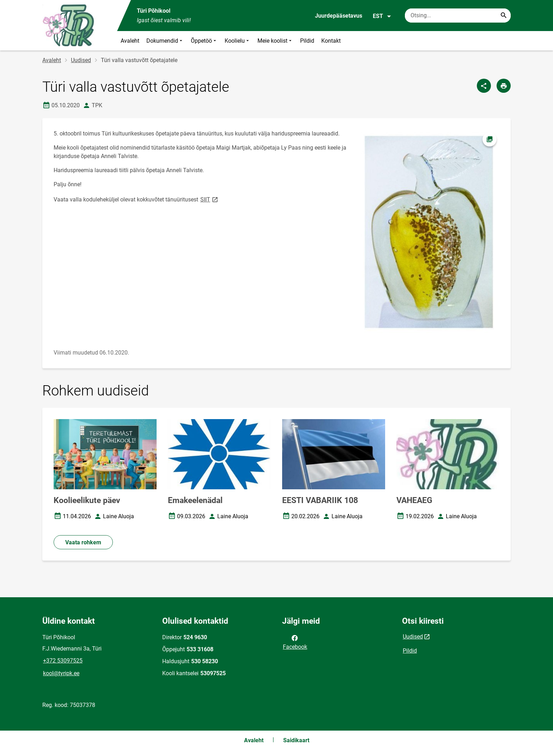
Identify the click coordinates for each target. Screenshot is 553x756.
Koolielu (238, 41)
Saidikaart (296, 740)
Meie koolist (275, 41)
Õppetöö (204, 41)
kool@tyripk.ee (61, 673)
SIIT (210, 199)
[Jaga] (484, 86)
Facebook (295, 642)
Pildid (307, 41)
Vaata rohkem (83, 542)
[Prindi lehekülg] (504, 86)
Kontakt (331, 41)
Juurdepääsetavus (339, 16)
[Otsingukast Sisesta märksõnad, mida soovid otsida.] (458, 16)
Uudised (81, 60)
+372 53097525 (63, 661)
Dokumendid (165, 41)
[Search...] (504, 16)
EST (382, 16)
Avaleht (130, 41)
